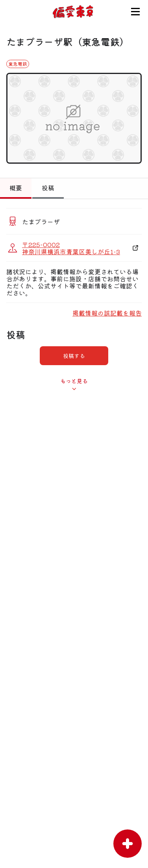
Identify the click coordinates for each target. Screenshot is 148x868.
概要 (16, 188)
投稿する (74, 356)
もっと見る (74, 381)
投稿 (48, 188)
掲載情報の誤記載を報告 (107, 313)
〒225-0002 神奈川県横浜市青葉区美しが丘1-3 (71, 248)
